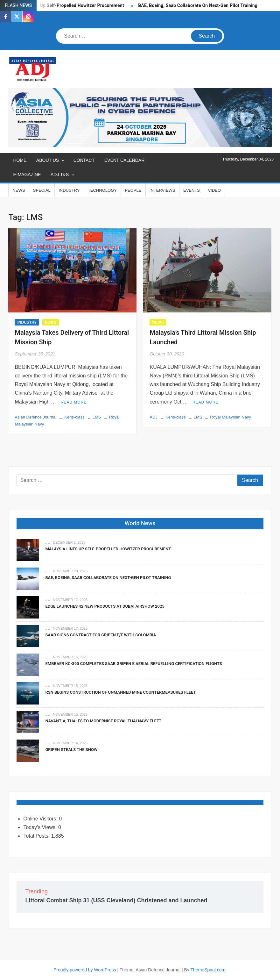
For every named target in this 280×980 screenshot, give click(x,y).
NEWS (19, 190)
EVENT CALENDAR (125, 160)
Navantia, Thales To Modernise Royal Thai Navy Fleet (103, 721)
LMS (97, 417)
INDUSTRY (69, 190)
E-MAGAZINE (27, 175)
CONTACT (84, 160)
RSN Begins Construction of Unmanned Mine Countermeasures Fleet (120, 692)
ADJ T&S (60, 175)
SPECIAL (42, 190)
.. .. (48, 542)
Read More (74, 402)
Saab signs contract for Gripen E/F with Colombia (101, 635)
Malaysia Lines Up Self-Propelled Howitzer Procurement (66, 6)
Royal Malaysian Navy (231, 417)
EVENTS (192, 190)
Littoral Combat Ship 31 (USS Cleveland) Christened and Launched (116, 900)
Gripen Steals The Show (71, 750)
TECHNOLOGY (102, 190)
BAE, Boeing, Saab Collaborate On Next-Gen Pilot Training (198, 6)
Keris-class (74, 417)
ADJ (154, 417)
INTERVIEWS (162, 190)
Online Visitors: (41, 819)
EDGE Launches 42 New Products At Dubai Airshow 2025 (105, 606)
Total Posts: (37, 836)
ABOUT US (48, 160)
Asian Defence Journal (35, 417)
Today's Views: (41, 827)
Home (20, 160)
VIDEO (214, 190)
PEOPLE (133, 190)
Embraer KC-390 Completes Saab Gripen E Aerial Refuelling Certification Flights (133, 664)
